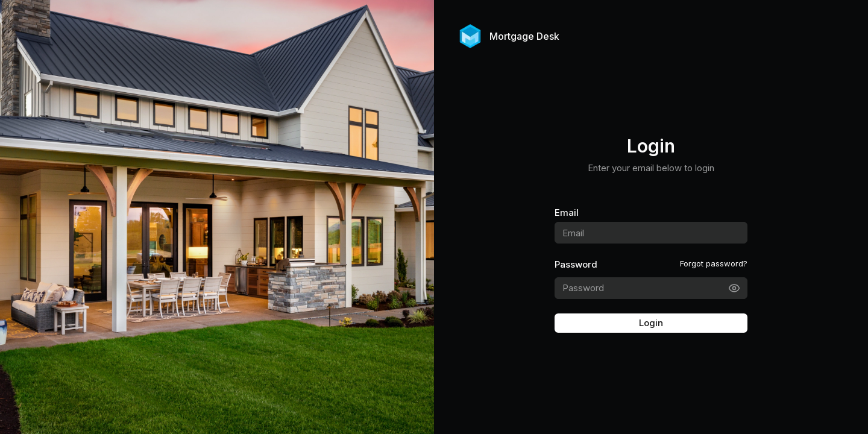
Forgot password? (714, 263)
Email (567, 212)
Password (576, 264)
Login (651, 323)
